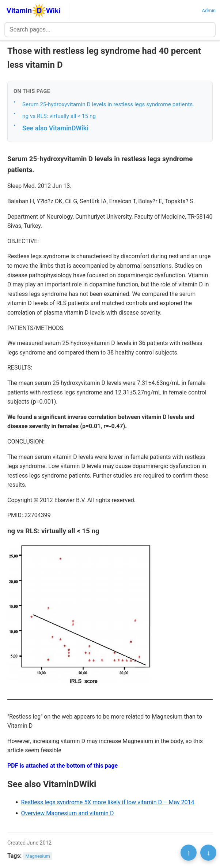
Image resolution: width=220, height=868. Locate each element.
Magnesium (38, 856)
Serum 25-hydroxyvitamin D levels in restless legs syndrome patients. (108, 104)
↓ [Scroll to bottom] (208, 853)
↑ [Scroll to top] (189, 853)
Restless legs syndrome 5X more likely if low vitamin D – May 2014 (107, 802)
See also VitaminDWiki (55, 128)
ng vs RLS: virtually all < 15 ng (59, 116)
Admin (209, 10)
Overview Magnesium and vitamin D (67, 813)
